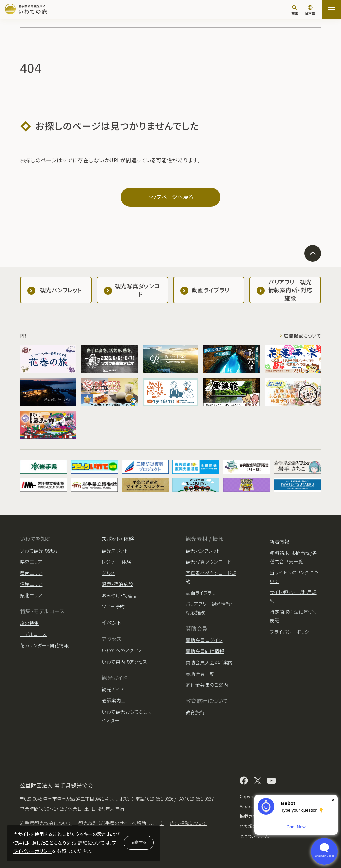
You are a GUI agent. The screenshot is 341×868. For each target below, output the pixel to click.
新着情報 (279, 541)
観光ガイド (113, 689)
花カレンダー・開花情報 (44, 645)
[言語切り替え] (310, 11)
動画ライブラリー (203, 593)
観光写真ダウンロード (209, 562)
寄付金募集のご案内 (207, 685)
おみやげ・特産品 (119, 595)
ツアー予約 (113, 606)
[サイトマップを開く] (331, 10)
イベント (111, 622)
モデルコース (33, 634)
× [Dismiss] (333, 800)
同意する (139, 842)
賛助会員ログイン (204, 640)
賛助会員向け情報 (205, 651)
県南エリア (31, 573)
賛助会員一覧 (200, 674)
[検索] (295, 10)
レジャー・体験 (116, 562)
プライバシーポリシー (292, 632)
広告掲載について (302, 336)
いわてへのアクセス (122, 650)
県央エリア (31, 562)
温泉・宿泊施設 (117, 584)
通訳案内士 (114, 700)
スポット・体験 (118, 539)
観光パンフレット (203, 551)
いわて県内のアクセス (124, 662)
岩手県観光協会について (46, 823)
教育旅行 (195, 712)
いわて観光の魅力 (39, 551)
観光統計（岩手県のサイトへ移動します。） (121, 823)
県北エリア (31, 595)
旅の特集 (29, 623)
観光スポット (115, 551)
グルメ (108, 573)
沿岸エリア (31, 584)
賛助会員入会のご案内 (209, 662)
